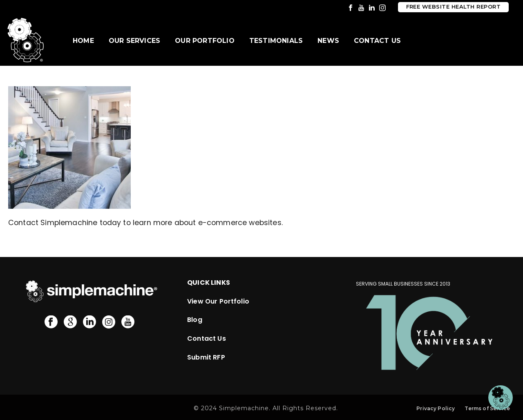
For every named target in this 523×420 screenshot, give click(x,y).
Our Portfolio (205, 41)
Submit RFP (206, 357)
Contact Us (377, 41)
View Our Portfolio (218, 301)
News (328, 41)
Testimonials (276, 41)
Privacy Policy (436, 408)
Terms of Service (487, 408)
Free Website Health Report (453, 7)
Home (83, 41)
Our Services (134, 41)
